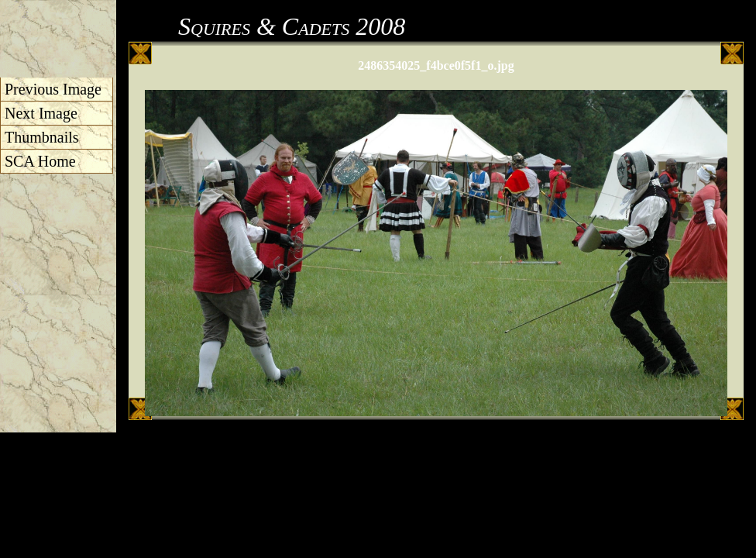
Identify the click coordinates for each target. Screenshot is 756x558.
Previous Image (53, 89)
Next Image (41, 113)
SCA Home (40, 161)
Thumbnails (42, 137)
